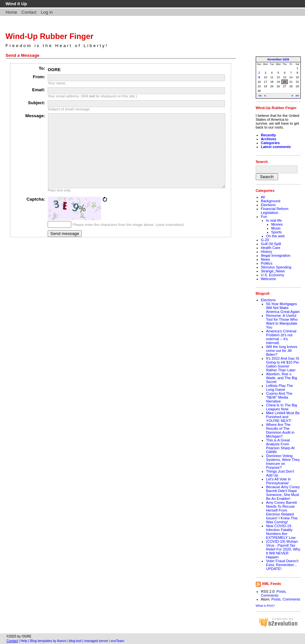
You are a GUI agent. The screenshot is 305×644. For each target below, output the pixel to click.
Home (11, 12)
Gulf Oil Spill (271, 244)
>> (297, 96)
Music (276, 228)
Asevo (62, 641)
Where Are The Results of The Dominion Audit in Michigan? (280, 430)
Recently (269, 135)
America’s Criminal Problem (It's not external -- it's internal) (281, 337)
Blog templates (41, 641)
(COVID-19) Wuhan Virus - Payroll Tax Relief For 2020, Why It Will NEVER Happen (283, 549)
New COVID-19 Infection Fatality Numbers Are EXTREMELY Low (281, 532)
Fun (264, 217)
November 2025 (278, 59)
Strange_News (273, 271)
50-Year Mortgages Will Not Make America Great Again (283, 308)
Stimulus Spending (276, 267)
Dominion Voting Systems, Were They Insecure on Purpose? (283, 462)
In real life (274, 220)
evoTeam (117, 641)
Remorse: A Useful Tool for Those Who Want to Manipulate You (282, 321)
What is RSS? (265, 606)
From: (39, 77)
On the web (276, 236)
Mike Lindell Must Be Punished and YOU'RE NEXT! (283, 417)
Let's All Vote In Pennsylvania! (279, 481)
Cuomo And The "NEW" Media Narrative (279, 397)
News (265, 259)
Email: (39, 90)
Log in (47, 12)
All (263, 197)
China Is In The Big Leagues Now (282, 407)
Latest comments (276, 147)
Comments (270, 595)
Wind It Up (16, 4)
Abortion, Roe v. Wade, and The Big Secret (282, 378)
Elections (268, 205)
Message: (35, 116)
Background (271, 201)
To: (42, 68)
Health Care (271, 248)
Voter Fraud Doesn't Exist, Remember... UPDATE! (282, 565)
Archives (269, 139)
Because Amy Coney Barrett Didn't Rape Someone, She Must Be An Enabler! (283, 493)
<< (260, 96)
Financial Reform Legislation (275, 211)
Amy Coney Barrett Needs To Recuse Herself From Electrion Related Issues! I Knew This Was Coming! (282, 512)
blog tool (75, 641)
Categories (270, 143)
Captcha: (36, 214)
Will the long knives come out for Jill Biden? (282, 351)
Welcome (269, 279)
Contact (29, 12)
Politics (267, 263)
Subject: (36, 103)
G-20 (265, 240)
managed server (96, 641)
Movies (277, 224)
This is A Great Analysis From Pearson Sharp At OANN (280, 446)
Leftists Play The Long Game (280, 388)
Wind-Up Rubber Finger (49, 36)
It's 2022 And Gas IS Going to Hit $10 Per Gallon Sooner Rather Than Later (283, 364)
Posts (281, 591)
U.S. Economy (273, 275)
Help (24, 641)
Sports (277, 232)
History (267, 252)
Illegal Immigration (276, 255)
